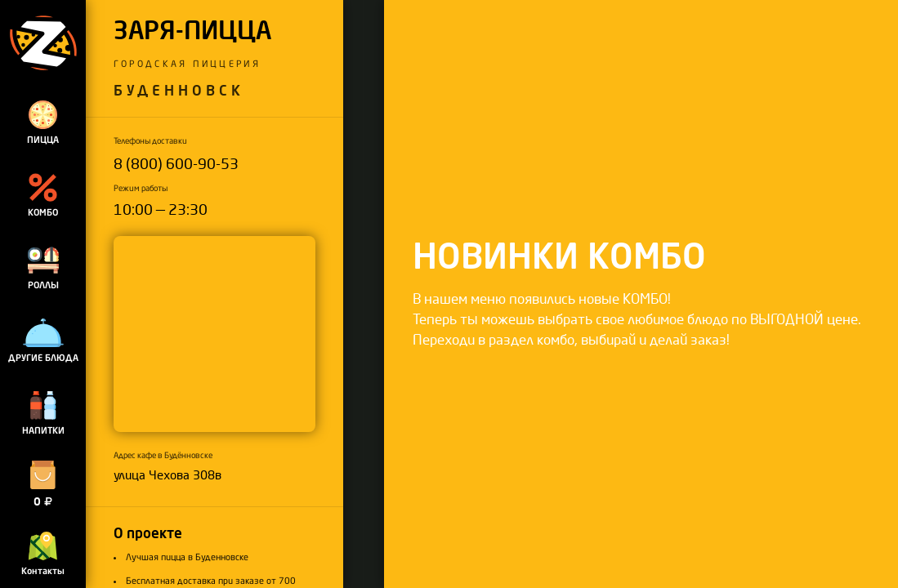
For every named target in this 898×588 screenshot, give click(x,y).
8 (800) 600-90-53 (176, 164)
